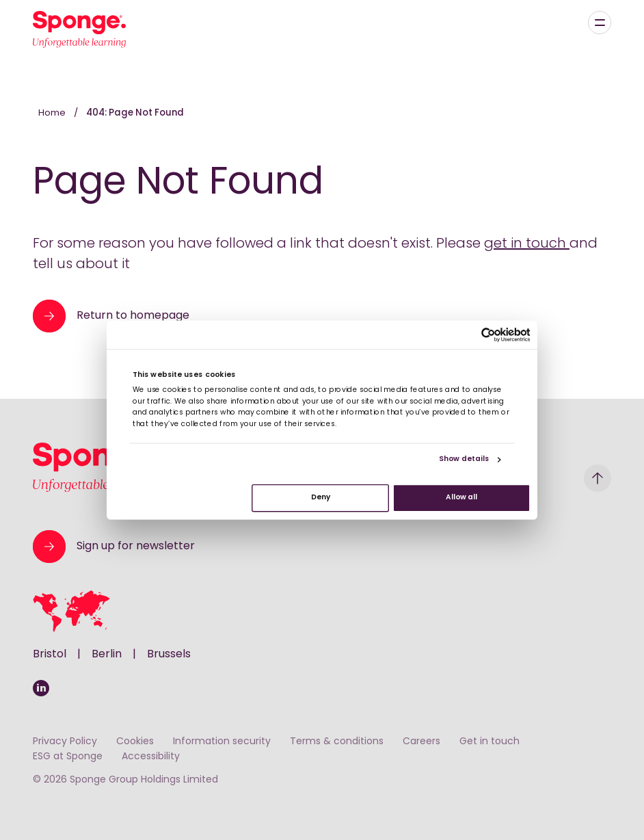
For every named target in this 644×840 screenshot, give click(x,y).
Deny (321, 498)
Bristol (50, 655)
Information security (222, 742)
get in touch (527, 244)
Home (53, 113)
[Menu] (600, 23)
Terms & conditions (337, 742)
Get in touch (489, 742)
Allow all (461, 498)
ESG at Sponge (68, 757)
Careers (421, 742)
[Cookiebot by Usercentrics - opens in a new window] (488, 335)
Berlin (107, 655)
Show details (464, 460)
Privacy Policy (65, 742)
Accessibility (151, 757)
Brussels (169, 655)
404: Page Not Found (135, 113)
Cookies (135, 742)
